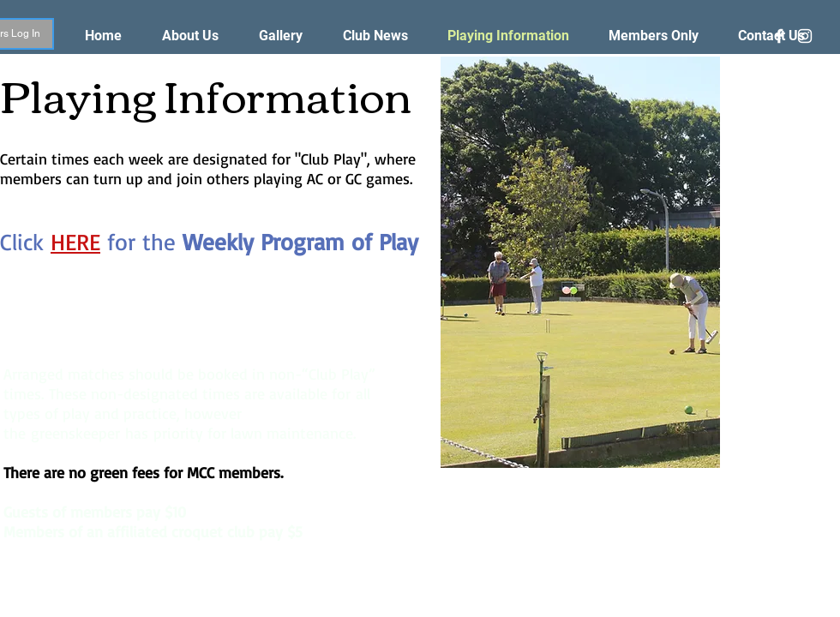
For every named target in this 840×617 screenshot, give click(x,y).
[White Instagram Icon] (805, 36)
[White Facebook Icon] (779, 36)
